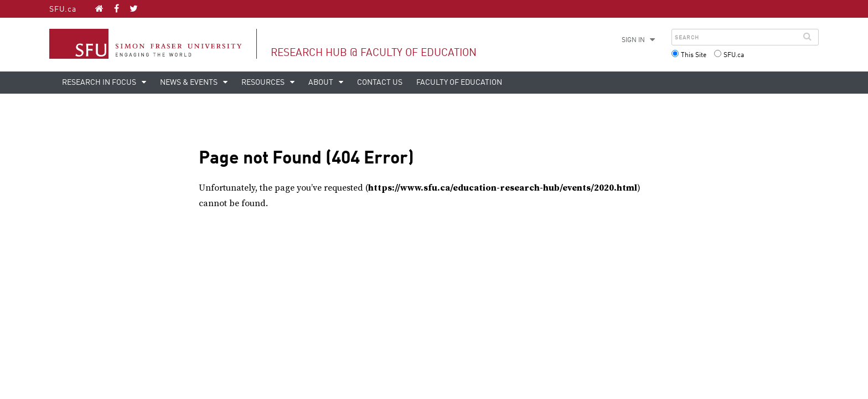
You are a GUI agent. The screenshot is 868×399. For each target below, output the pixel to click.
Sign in (633, 40)
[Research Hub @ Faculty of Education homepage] (99, 8)
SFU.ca (63, 9)
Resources (264, 83)
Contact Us (380, 83)
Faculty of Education (459, 83)
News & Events (190, 83)
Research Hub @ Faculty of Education (374, 53)
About (322, 83)
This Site (694, 55)
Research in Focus (100, 83)
